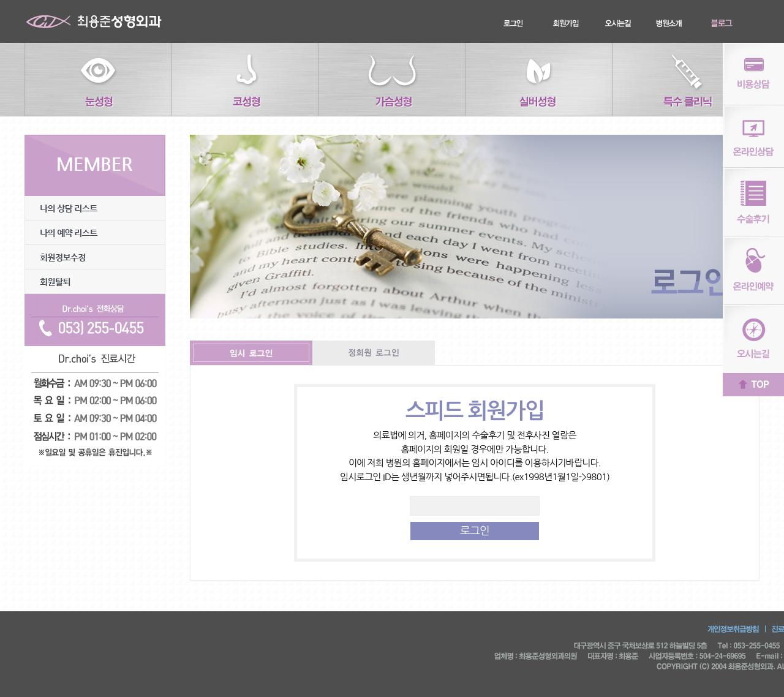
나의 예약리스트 (95, 233)
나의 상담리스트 (95, 208)
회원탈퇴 (95, 282)
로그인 (475, 531)
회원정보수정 (95, 257)
